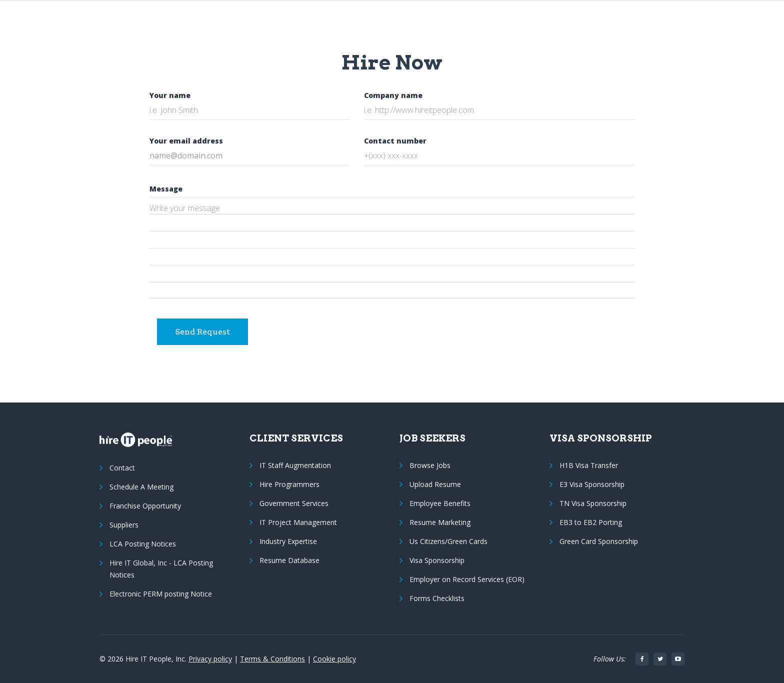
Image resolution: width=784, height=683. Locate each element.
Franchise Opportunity (145, 506)
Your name (170, 95)
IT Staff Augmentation (295, 465)
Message (166, 189)
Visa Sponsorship (437, 560)
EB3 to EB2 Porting (591, 522)
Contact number (395, 141)
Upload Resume (435, 484)
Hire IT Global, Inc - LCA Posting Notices (161, 569)
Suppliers (124, 525)
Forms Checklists (437, 598)
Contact (122, 468)
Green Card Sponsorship (599, 541)
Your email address (186, 141)
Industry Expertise (288, 541)
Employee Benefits (440, 503)
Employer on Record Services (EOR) (467, 579)
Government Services (294, 503)
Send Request (202, 332)
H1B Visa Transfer (589, 465)
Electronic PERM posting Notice (161, 594)
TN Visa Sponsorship (593, 503)
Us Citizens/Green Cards (448, 541)
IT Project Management (298, 522)
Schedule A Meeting (141, 487)
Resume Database (289, 560)
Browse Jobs (430, 465)
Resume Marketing (440, 522)
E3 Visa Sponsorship (592, 484)
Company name (393, 95)
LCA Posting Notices (143, 544)
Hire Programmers (289, 484)
